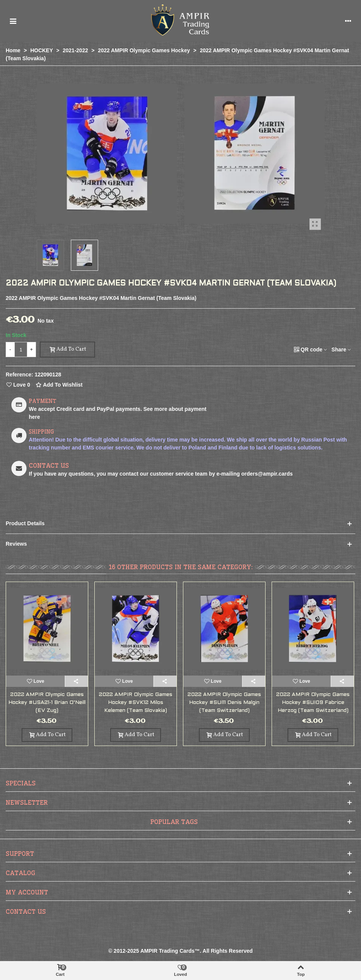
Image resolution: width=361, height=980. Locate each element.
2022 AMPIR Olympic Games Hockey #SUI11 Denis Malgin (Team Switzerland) (224, 703)
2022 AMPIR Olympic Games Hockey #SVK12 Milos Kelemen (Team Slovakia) (136, 703)
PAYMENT (43, 401)
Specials (21, 783)
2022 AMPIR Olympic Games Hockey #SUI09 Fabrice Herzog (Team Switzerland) (313, 703)
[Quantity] (21, 350)
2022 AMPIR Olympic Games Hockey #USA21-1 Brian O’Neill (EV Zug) (47, 703)
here (34, 417)
